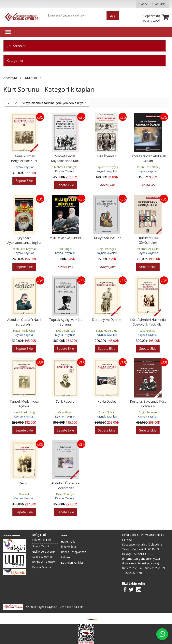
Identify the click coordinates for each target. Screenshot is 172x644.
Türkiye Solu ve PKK (107, 238)
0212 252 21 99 (155, 568)
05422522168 (133, 573)
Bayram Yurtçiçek (107, 167)
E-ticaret (80, 619)
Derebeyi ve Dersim (107, 320)
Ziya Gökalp (148, 331)
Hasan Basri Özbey (148, 167)
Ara (113, 16)
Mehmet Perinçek (65, 167)
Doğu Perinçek (107, 249)
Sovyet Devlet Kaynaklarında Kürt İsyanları (65, 161)
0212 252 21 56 (132, 568)
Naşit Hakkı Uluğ (107, 331)
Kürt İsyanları (107, 156)
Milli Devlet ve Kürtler (65, 238)
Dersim (24, 483)
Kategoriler (15, 61)
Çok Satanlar (16, 46)
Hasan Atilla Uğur (24, 331)
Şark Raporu (65, 401)
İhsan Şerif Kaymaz (24, 249)
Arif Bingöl (65, 249)
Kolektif (24, 494)
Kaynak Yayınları (24, 167)
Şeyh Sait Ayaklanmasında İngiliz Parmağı (24, 243)
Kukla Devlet (107, 401)
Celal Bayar (65, 412)
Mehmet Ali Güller (148, 249)
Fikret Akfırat (107, 412)
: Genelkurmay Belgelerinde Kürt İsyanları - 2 (24, 161)
